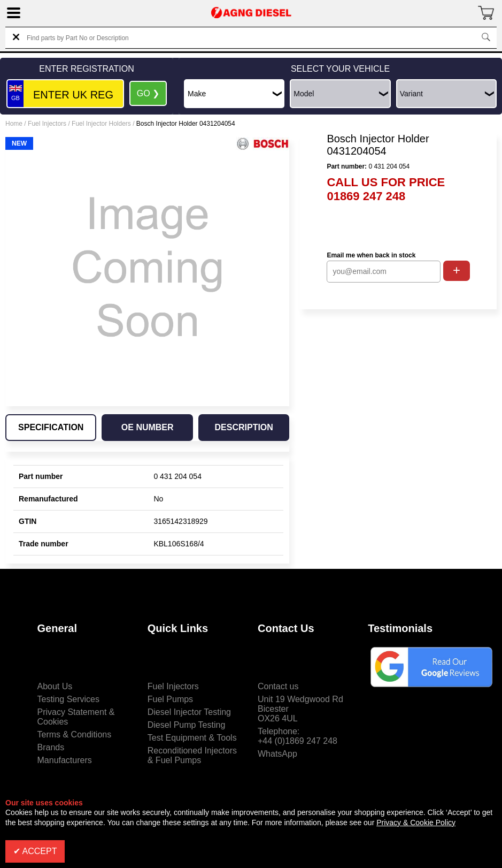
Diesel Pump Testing (187, 725)
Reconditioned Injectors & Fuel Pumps (192, 755)
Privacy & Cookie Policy (416, 823)
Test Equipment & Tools (192, 738)
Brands (51, 747)
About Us (55, 686)
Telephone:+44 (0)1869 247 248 (298, 736)
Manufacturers (65, 760)
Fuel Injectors (47, 124)
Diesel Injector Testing (189, 712)
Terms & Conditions (75, 734)
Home (14, 124)
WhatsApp (277, 754)
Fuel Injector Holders (101, 124)
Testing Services (69, 699)
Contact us (278, 686)
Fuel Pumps (170, 699)
